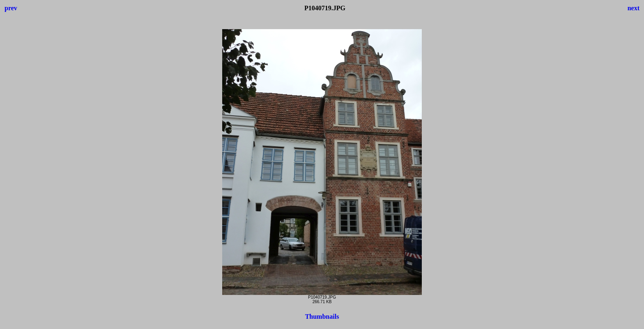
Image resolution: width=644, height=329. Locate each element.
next (634, 8)
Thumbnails (322, 316)
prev (11, 8)
